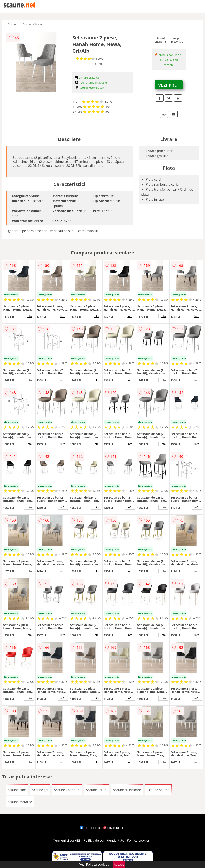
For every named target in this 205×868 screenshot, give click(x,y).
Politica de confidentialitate (104, 840)
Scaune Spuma (158, 790)
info (29, 316)
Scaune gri (40, 790)
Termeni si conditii (67, 840)
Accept (119, 864)
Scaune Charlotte (34, 24)
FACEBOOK (90, 828)
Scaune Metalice (20, 802)
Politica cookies (138, 840)
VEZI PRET (169, 85)
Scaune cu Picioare (127, 790)
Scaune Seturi (96, 790)
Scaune (13, 24)
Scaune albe (17, 790)
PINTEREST (113, 828)
